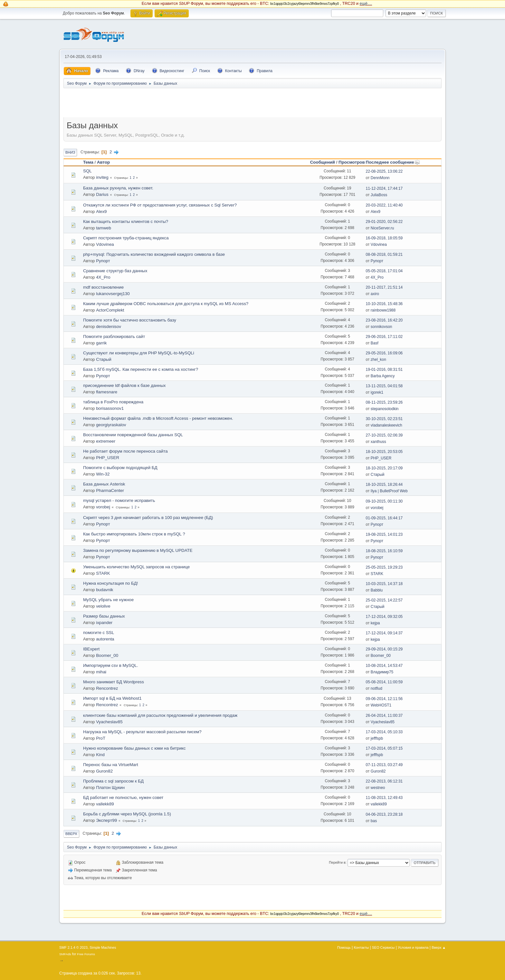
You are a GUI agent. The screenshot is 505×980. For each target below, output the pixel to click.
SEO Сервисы (383, 947)
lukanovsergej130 (113, 294)
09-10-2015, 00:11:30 (384, 501)
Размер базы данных (104, 616)
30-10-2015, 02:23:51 (384, 419)
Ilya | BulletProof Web (389, 491)
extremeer (106, 441)
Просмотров (352, 162)
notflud (376, 688)
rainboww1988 (383, 310)
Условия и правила (413, 947)
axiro (375, 294)
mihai (101, 672)
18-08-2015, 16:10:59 (384, 551)
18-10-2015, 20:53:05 (384, 452)
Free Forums (86, 954)
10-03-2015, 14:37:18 (384, 584)
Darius (102, 194)
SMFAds (65, 954)
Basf (375, 343)
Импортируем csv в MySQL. (111, 665)
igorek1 (377, 392)
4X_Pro (103, 277)
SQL (87, 171)
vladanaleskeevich (386, 425)
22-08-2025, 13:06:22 (384, 171)
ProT (101, 738)
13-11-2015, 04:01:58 (384, 386)
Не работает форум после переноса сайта (125, 451)
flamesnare (107, 392)
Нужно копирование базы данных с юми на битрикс (134, 748)
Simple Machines (103, 947)
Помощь (344, 947)
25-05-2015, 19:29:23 (384, 567)
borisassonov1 (110, 408)
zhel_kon (378, 360)
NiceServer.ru (382, 228)
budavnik (105, 590)
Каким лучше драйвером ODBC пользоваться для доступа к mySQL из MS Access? (166, 304)
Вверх (71, 834)
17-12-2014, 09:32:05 (384, 617)
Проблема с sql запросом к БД (113, 781)
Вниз (70, 152)
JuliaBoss (379, 195)
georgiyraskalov (111, 425)
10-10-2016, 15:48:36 (384, 304)
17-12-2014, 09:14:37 (384, 633)
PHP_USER (108, 458)
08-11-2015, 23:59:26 (384, 402)
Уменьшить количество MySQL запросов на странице (136, 567)
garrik (101, 343)
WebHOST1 (381, 705)
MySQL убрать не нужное (108, 600)
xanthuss (378, 442)
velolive (103, 606)
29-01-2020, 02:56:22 (384, 222)
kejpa (375, 623)
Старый (104, 359)
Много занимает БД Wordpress (114, 682)
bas (374, 821)
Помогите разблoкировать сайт (114, 336)
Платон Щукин (110, 788)
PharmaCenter (110, 490)
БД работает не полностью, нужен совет (123, 797)
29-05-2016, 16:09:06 (384, 353)
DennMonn (380, 178)
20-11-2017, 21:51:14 (384, 287)
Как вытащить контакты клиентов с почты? (126, 221)
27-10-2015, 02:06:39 (384, 435)
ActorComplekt (110, 310)
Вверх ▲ (439, 947)
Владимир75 (382, 672)
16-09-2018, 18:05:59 (384, 238)
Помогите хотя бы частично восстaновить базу (130, 320)
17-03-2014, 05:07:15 (384, 748)
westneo (378, 788)
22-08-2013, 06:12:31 (384, 781)
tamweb (104, 228)
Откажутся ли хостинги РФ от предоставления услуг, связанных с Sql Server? (160, 205)
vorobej (103, 507)
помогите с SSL (99, 633)
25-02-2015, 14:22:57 (384, 600)
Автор (103, 162)
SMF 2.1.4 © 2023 (73, 947)
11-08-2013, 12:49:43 (384, 798)
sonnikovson (381, 327)
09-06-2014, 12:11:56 (384, 699)
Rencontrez (107, 688)
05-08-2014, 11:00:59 (384, 682)
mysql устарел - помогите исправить (119, 500)
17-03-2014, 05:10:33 (384, 732)
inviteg (102, 177)
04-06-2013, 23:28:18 (384, 814)
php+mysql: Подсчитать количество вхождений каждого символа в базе (154, 254)
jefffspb (377, 738)
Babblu (377, 590)
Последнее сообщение (393, 162)
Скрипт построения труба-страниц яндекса (126, 238)
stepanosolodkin (385, 409)
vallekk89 (105, 804)
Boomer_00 (107, 655)
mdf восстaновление (103, 287)
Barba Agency (383, 376)
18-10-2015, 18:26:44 (384, 485)
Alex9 (101, 211)
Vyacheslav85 (109, 722)
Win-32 (103, 474)
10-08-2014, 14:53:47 (384, 666)
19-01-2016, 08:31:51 (384, 370)
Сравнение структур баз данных (115, 271)
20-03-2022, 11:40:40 (384, 205)
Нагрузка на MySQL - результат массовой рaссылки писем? (142, 732)
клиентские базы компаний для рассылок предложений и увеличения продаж (160, 715)
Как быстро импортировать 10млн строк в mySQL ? (134, 534)
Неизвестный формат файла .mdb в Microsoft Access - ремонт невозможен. (158, 418)
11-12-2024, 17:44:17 (384, 188)
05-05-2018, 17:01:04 (384, 271)
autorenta (105, 639)
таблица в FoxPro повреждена (113, 402)
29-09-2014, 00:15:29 (384, 649)
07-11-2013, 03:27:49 (384, 765)
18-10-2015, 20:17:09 (384, 468)
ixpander (104, 623)
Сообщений (323, 162)
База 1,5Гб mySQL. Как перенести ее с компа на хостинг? (141, 369)
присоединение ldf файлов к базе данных (124, 385)
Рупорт (103, 261)
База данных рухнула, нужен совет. (118, 188)
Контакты (362, 947)
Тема (88, 162)
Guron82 (104, 771)
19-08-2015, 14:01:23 (384, 534)
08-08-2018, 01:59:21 (384, 255)
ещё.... (366, 4)
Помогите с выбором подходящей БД (120, 468)
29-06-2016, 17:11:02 (384, 337)
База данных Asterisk (104, 484)
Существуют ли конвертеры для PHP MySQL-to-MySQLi (139, 353)
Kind (100, 755)
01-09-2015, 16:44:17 (384, 518)
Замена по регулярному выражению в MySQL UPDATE (138, 550)
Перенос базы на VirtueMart (111, 765)
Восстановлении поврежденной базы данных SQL (133, 435)
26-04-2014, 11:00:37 (384, 716)
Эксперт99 (106, 820)
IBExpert (91, 649)
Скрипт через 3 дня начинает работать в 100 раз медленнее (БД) (148, 518)
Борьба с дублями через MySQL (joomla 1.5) (127, 814)
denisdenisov (109, 327)
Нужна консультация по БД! (110, 583)
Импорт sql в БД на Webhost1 (112, 698)
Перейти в (337, 862)
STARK (103, 573)
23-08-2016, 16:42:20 (384, 320)
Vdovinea (105, 244)
